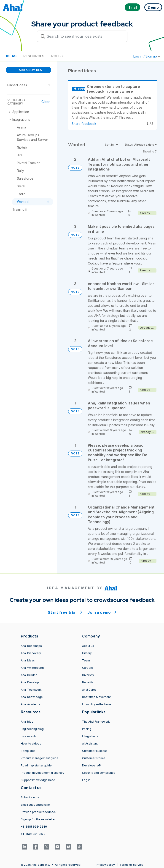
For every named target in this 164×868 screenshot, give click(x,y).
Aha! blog (27, 722)
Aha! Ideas (28, 660)
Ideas (11, 56)
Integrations (90, 736)
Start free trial (65, 612)
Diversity (88, 675)
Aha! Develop (30, 682)
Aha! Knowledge (32, 697)
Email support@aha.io (35, 805)
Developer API (92, 765)
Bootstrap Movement (96, 697)
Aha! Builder (29, 675)
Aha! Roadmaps (31, 646)
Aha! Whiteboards (33, 668)
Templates (28, 751)
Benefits (88, 682)
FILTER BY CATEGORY (16, 102)
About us (88, 646)
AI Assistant (90, 743)
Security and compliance (99, 773)
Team (86, 660)
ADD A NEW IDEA (28, 70)
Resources (34, 56)
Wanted (100, 215)
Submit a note (30, 797)
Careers (87, 668)
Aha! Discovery (31, 653)
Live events (29, 736)
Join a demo (102, 612)
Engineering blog (32, 729)
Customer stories (94, 758)
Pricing (87, 729)
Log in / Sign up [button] (147, 56)
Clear (46, 102)
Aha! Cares (89, 690)
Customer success (95, 751)
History (87, 653)
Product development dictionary (43, 773)
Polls (57, 56)
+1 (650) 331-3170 (33, 834)
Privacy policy (105, 865)
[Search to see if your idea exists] (84, 36)
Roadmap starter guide (36, 765)
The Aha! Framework (96, 722)
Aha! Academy (30, 704)
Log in (86, 780)
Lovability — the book (97, 704)
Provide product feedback (39, 812)
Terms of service (132, 865)
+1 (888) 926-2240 (34, 827)
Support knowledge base (38, 780)
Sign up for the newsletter (38, 819)
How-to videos (31, 743)
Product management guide (40, 758)
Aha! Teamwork (31, 690)
